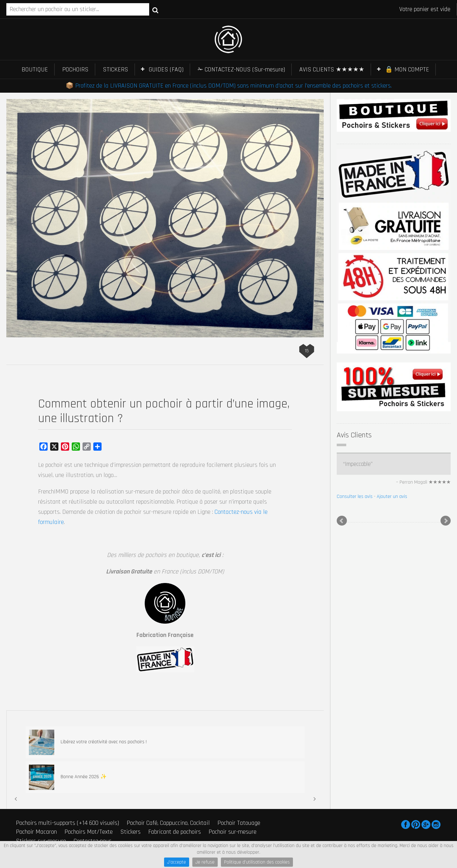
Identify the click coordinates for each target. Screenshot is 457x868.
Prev (342, 521)
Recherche (155, 10)
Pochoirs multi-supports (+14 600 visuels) (67, 823)
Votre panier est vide (425, 9)
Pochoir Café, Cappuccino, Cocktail (168, 823)
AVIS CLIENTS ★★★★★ (332, 70)
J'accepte (177, 862)
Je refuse (205, 862)
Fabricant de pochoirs (175, 832)
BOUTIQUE (35, 70)
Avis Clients (354, 435)
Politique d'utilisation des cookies (257, 862)
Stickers (130, 832)
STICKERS (116, 70)
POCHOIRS (75, 70)
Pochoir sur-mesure (232, 832)
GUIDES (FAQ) (166, 70)
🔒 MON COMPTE (407, 70)
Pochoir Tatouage (239, 823)
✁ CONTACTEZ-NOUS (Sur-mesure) (241, 70)
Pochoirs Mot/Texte (89, 832)
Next (446, 521)
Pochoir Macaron (36, 832)
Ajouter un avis (392, 497)
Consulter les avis (355, 497)
